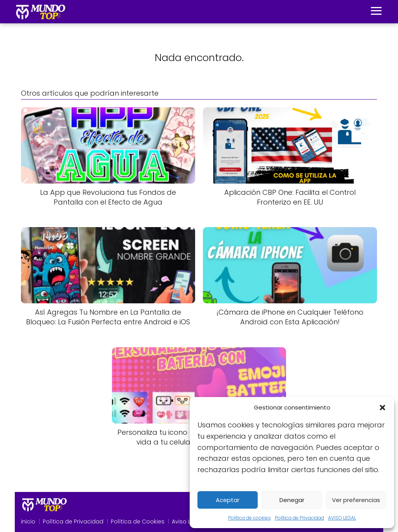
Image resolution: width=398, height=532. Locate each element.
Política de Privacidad (299, 518)
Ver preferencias (356, 500)
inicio (28, 521)
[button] (382, 408)
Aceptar (228, 500)
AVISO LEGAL (342, 518)
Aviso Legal (187, 521)
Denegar (292, 500)
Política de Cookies (138, 521)
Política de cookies (250, 518)
